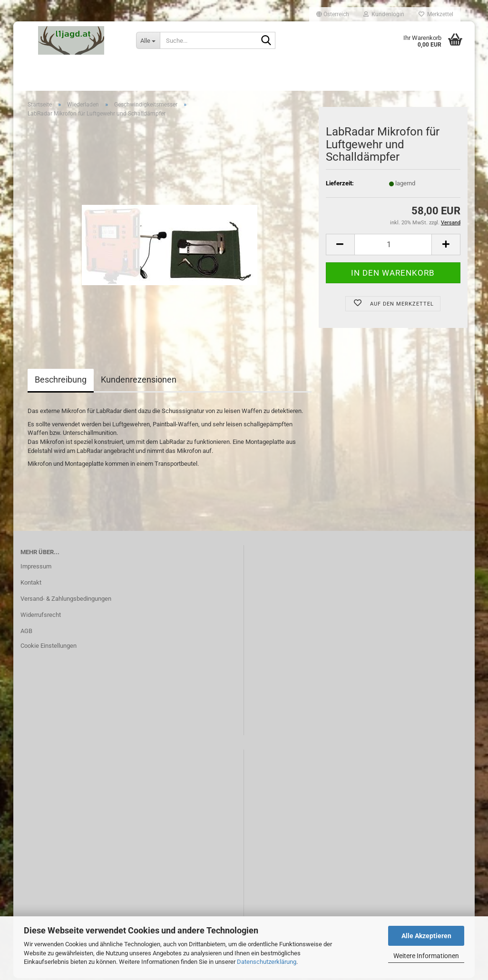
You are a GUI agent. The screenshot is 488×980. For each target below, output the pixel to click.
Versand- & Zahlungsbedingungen (66, 600)
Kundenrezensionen (139, 381)
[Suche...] (148, 40)
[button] (333, 14)
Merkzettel (436, 14)
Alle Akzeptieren (426, 936)
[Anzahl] (393, 246)
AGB (26, 632)
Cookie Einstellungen (49, 648)
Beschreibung (61, 381)
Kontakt (31, 584)
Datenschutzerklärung (267, 962)
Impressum (36, 568)
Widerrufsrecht (41, 616)
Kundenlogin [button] (384, 14)
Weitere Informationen (426, 956)
